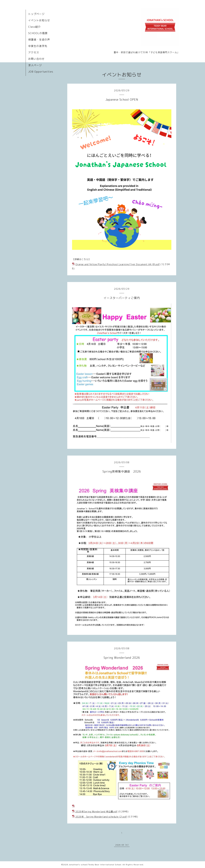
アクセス (34, 52)
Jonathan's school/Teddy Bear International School (95, 865)
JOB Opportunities (41, 72)
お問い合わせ (36, 59)
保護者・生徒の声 (39, 40)
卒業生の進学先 (38, 46)
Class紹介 (34, 27)
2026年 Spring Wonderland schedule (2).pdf (101, 817)
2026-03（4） (122, 845)
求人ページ (35, 65)
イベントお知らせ (39, 20)
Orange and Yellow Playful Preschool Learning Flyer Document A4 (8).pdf (118, 264)
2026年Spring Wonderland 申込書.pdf (96, 812)
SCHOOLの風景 (38, 33)
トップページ (36, 14)
